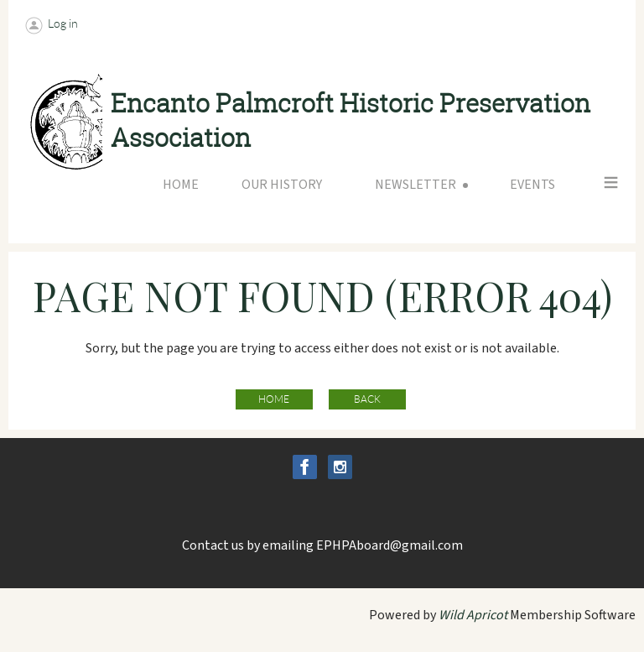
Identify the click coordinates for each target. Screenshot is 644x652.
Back (367, 399)
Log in (63, 23)
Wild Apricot (473, 615)
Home (274, 399)
